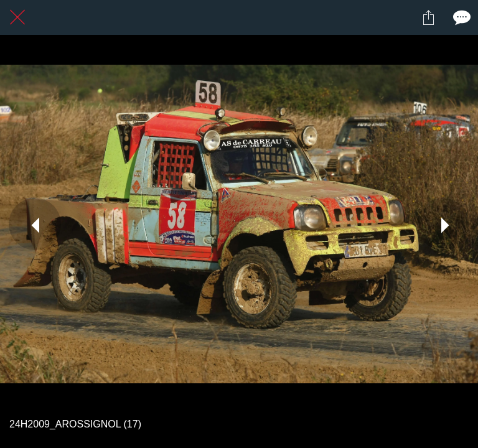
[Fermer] (17, 17)
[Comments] (461, 17)
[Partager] (428, 17)
